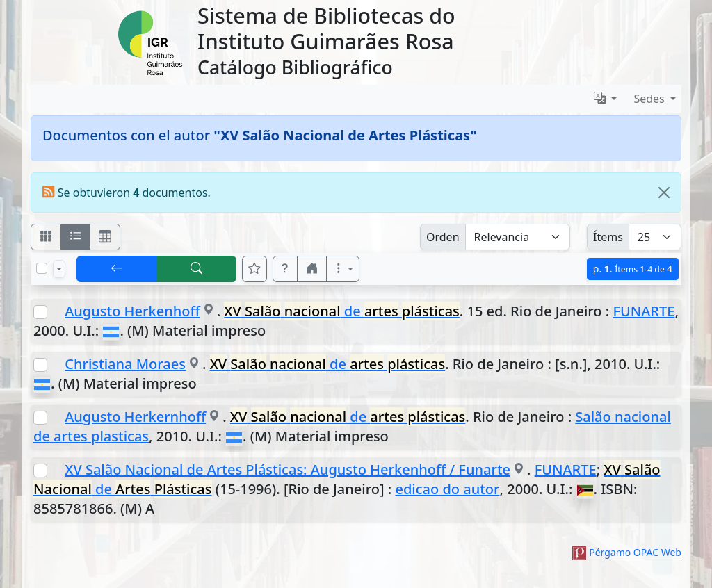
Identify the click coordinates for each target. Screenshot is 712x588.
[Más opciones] (343, 269)
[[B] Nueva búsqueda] (197, 269)
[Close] (664, 193)
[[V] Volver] (117, 269)
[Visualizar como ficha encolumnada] (76, 237)
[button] (285, 269)
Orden (443, 237)
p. (633, 269)
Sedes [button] (650, 99)
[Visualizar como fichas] (46, 237)
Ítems (608, 237)
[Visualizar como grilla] (105, 237)
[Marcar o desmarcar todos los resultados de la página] (42, 268)
